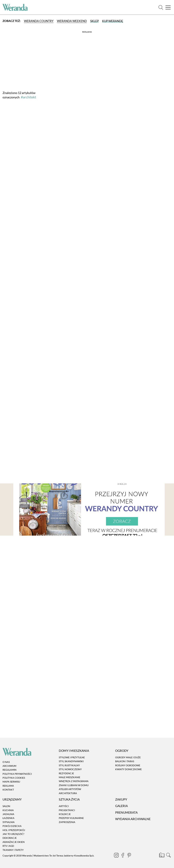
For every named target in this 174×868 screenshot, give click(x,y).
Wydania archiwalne (133, 819)
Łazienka (8, 818)
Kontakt (8, 790)
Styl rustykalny (69, 765)
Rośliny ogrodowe (128, 765)
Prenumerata (126, 812)
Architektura (68, 793)
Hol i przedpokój (14, 830)
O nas (6, 762)
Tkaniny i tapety (13, 850)
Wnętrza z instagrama (74, 781)
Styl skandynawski (71, 761)
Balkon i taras (125, 761)
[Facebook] (122, 856)
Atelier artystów (70, 789)
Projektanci (67, 810)
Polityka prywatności (17, 774)
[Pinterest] (128, 856)
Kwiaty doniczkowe (128, 769)
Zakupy (121, 799)
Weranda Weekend (72, 21)
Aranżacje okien (14, 842)
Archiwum (9, 766)
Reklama (8, 786)
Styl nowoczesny (70, 769)
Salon (6, 806)
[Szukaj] (161, 7)
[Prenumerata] (162, 856)
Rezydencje (66, 773)
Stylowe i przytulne (72, 757)
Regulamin (10, 770)
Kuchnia (8, 810)
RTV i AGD (8, 846)
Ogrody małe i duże (128, 757)
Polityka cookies (14, 778)
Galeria (121, 806)
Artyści (64, 806)
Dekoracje (10, 838)
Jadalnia (8, 814)
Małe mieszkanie (69, 777)
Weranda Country (39, 21)
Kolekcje (65, 814)
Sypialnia (9, 822)
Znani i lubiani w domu (74, 785)
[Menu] (168, 7)
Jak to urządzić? (13, 834)
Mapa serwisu (11, 782)
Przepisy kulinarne (71, 818)
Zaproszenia (67, 822)
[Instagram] (115, 856)
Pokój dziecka (12, 826)
